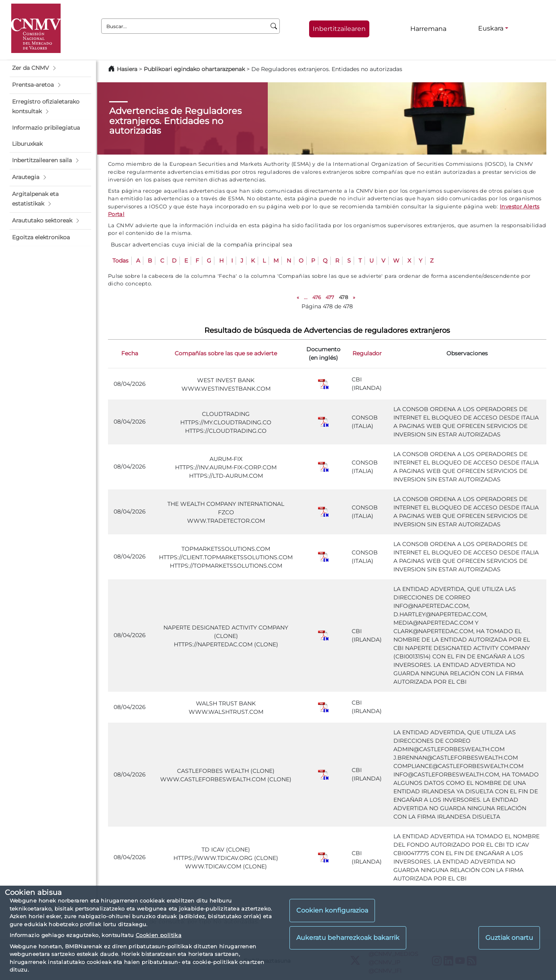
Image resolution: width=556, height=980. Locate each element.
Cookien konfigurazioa (332, 910)
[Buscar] (274, 26)
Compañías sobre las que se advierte (226, 353)
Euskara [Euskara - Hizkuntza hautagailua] (491, 28)
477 (330, 297)
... (306, 297)
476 (317, 297)
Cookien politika (159, 935)
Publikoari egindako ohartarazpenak (194, 69)
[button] (50, 68)
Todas (120, 261)
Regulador (367, 353)
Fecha (130, 353)
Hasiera (127, 69)
